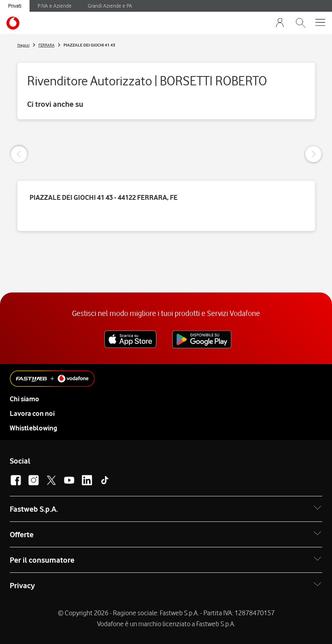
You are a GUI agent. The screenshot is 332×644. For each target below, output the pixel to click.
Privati (15, 6)
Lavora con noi (32, 413)
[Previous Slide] (19, 154)
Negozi (23, 45)
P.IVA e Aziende (55, 6)
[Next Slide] (313, 154)
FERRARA (47, 45)
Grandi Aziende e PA (110, 6)
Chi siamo (24, 399)
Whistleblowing (33, 428)
